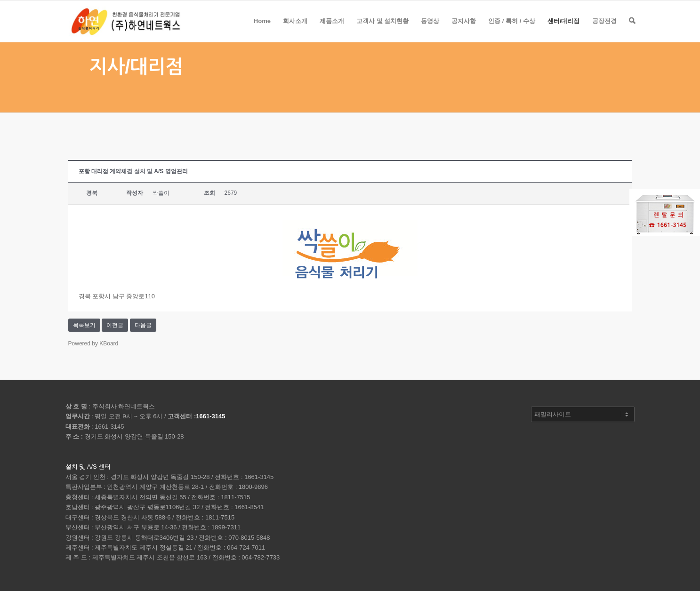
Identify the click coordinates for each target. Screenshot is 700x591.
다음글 (143, 325)
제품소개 (332, 30)
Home (262, 30)
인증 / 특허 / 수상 (512, 30)
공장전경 (604, 30)
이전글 (115, 325)
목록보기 (84, 325)
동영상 (430, 30)
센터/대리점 (564, 30)
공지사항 (464, 30)
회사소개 (295, 30)
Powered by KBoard (93, 343)
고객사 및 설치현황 (382, 30)
